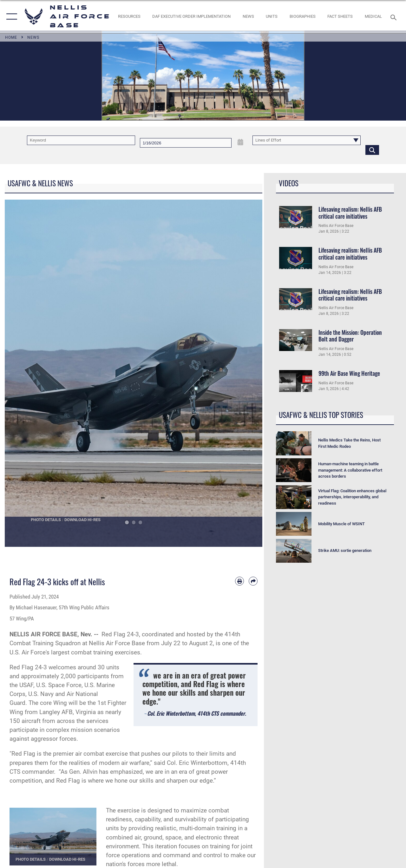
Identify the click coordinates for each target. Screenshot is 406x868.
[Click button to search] (372, 150)
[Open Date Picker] (241, 142)
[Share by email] (253, 581)
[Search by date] (186, 143)
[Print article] (239, 581)
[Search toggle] (395, 17)
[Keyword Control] (81, 140)
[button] (10, 17)
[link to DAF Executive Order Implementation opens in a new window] (191, 17)
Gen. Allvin (83, 772)
